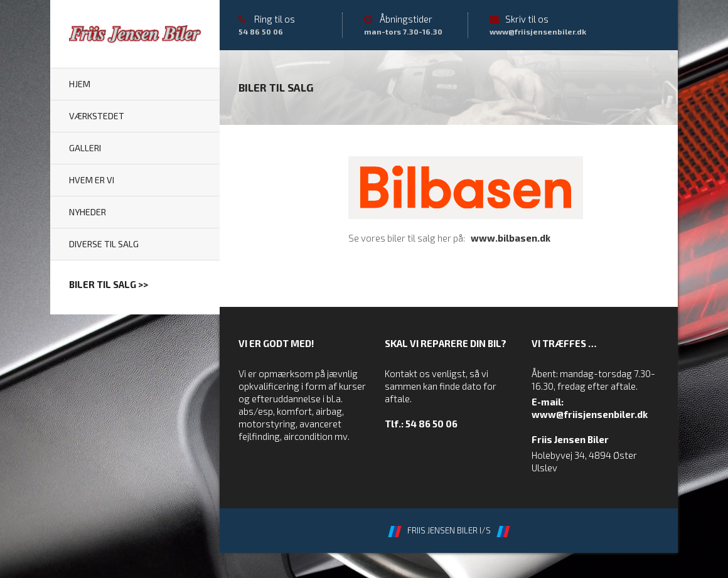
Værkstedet (97, 116)
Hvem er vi (92, 180)
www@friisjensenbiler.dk (590, 414)
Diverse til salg (104, 244)
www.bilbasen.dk (511, 238)
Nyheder (88, 212)
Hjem (80, 84)
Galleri (85, 148)
